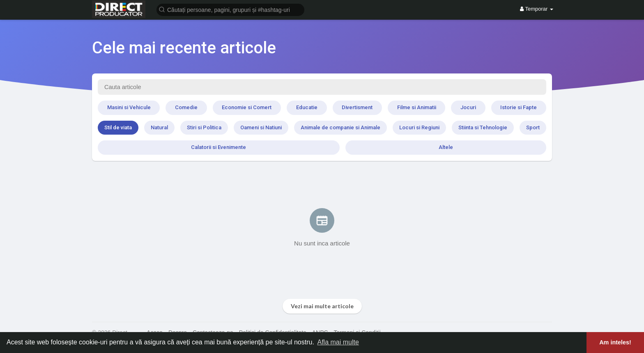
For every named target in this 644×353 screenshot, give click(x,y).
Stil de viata (118, 127)
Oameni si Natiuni (261, 127)
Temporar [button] (537, 9)
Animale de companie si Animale (340, 127)
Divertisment (357, 107)
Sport (533, 127)
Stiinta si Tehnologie (483, 127)
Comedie (186, 107)
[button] (230, 9)
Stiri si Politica (204, 127)
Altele (446, 147)
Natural (159, 127)
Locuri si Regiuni (419, 127)
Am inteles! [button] (615, 342)
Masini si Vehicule (129, 107)
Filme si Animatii (417, 107)
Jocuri (468, 107)
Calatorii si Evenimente (218, 147)
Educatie (307, 107)
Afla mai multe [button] (338, 342)
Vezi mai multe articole (322, 306)
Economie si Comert (247, 107)
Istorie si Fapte (519, 107)
